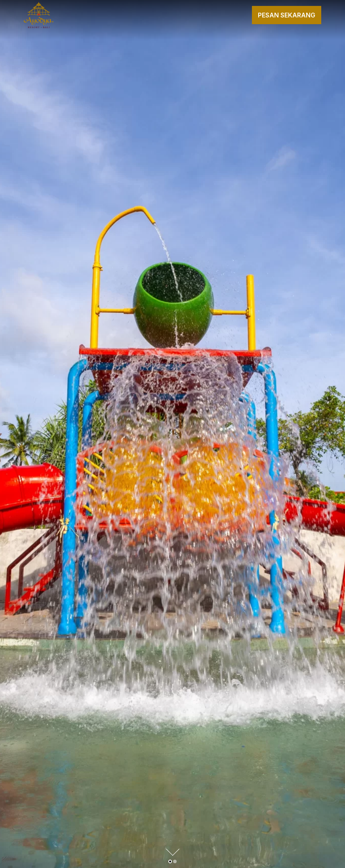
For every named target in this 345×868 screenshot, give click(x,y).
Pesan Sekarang (287, 15)
